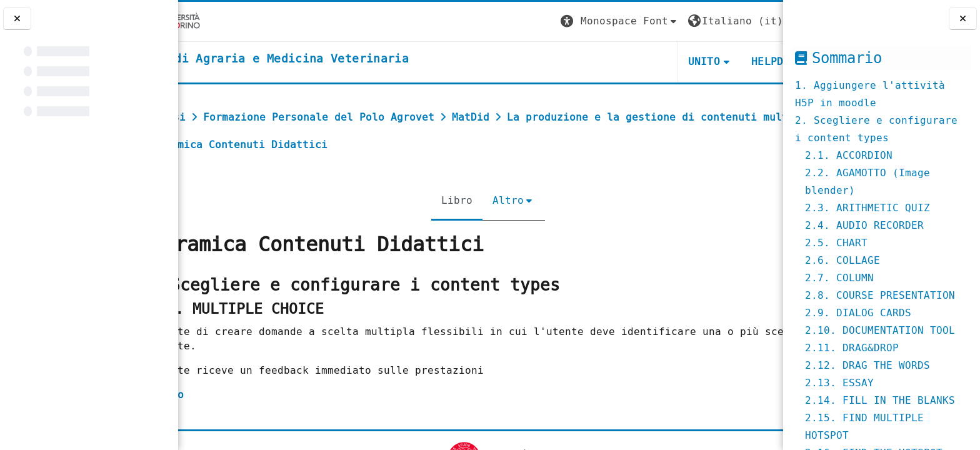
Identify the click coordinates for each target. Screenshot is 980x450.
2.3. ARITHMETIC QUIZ (867, 208)
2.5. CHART (836, 243)
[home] (322, 59)
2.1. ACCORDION (849, 155)
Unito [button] (634, 62)
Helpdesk (707, 62)
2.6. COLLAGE (842, 260)
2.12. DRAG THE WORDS (867, 365)
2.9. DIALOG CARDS (858, 313)
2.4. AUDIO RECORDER (864, 225)
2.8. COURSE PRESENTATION (880, 295)
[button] (549, 22)
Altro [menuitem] (501, 200)
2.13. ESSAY (839, 383)
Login (757, 21)
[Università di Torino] (217, 21)
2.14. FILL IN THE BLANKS (880, 400)
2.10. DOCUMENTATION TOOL (880, 330)
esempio (217, 395)
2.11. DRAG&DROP (852, 348)
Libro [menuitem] (449, 200)
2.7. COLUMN (839, 278)
